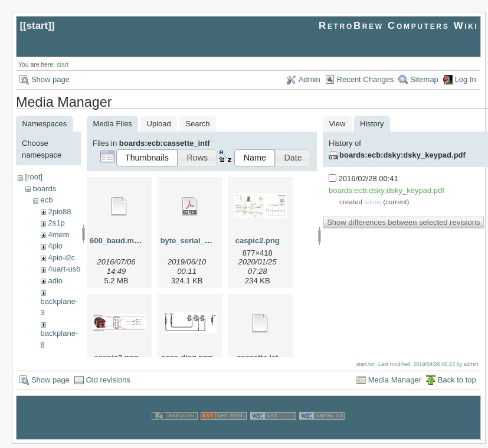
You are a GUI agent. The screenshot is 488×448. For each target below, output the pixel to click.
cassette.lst (258, 357)
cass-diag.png (187, 357)
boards (44, 189)
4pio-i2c (61, 258)
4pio (55, 246)
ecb (46, 200)
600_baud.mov (116, 241)
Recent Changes (366, 79)
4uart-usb (64, 269)
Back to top (457, 384)
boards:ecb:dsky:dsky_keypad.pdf (402, 155)
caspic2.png (258, 241)
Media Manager (395, 384)
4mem (58, 235)
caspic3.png (116, 357)
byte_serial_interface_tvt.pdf (212, 241)
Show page (50, 79)
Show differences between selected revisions (403, 222)
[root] (34, 177)
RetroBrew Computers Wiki (399, 26)
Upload (159, 124)
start (37, 26)
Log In (466, 79)
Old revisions (108, 384)
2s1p (56, 223)
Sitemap (424, 79)
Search (197, 124)
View (337, 124)
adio (55, 281)
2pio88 (59, 212)
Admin (309, 79)
